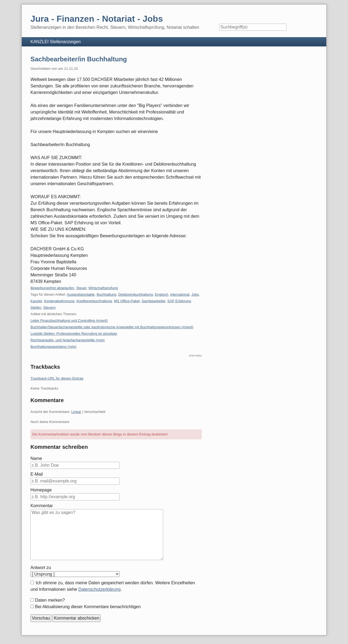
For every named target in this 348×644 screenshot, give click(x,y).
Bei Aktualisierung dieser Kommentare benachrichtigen (88, 607)
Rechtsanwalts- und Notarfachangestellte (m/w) (68, 340)
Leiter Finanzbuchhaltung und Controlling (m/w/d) (69, 321)
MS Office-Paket (127, 301)
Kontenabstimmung (59, 301)
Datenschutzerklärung (100, 589)
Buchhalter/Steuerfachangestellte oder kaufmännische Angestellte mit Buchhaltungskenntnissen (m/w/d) (112, 327)
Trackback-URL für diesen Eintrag (57, 378)
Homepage (41, 490)
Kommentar (42, 506)
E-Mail (37, 474)
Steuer (81, 288)
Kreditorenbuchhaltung (94, 301)
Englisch (162, 294)
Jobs (195, 294)
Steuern (49, 307)
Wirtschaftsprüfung (103, 288)
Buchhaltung (107, 294)
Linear (76, 412)
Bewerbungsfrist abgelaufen (52, 288)
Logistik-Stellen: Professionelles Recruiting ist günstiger (74, 334)
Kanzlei (36, 301)
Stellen (36, 307)
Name (36, 458)
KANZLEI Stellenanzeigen (56, 42)
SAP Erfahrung (179, 301)
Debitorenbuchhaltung (136, 294)
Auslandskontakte (81, 294)
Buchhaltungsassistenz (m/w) (53, 347)
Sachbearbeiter (153, 301)
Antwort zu (41, 568)
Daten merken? (50, 600)
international (180, 294)
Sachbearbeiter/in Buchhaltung (79, 59)
